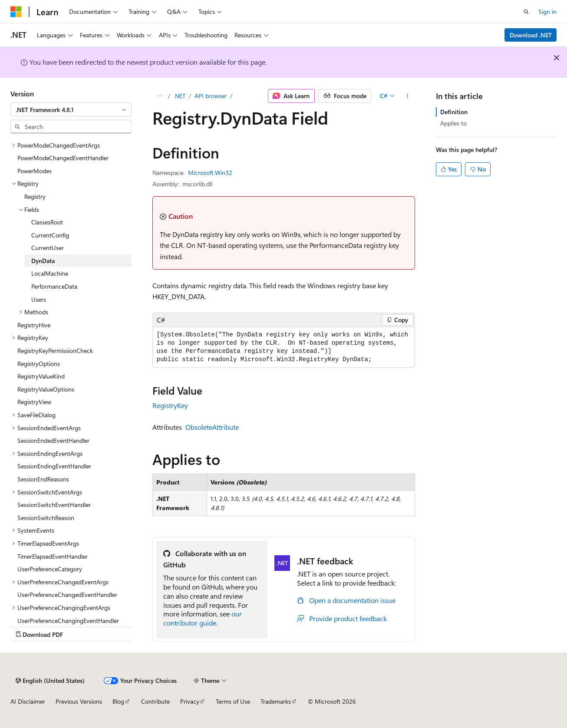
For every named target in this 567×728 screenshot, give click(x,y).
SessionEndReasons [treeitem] (43, 479)
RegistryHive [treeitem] (34, 325)
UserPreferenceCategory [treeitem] (50, 569)
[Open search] (526, 12)
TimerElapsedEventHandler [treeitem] (53, 556)
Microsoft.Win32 (210, 173)
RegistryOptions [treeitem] (39, 364)
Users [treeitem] (39, 299)
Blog (118, 701)
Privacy (190, 701)
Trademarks (276, 701)
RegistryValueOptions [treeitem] (46, 389)
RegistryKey (170, 405)
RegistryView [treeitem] (34, 402)
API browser (211, 96)
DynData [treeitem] (43, 261)
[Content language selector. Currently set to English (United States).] (50, 681)
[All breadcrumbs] (160, 96)
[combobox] (71, 109)
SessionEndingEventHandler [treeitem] (54, 466)
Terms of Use (233, 701)
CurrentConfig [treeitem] (50, 235)
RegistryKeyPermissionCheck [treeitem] (55, 351)
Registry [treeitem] (35, 196)
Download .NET (531, 35)
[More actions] (407, 96)
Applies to (453, 123)
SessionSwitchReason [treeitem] (46, 518)
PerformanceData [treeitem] (54, 286)
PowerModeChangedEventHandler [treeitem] (63, 158)
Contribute (155, 701)
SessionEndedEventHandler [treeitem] (53, 440)
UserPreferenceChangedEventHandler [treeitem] (67, 595)
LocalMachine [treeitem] (50, 273)
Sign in (547, 12)
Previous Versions (79, 701)
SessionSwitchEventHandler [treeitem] (54, 505)
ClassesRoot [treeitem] (47, 222)
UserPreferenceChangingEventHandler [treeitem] (68, 621)
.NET (180, 96)
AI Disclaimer (28, 701)
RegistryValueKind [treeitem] (41, 376)
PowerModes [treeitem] (35, 171)
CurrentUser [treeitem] (48, 248)
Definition (454, 112)
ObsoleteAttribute (212, 427)
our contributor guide (203, 618)
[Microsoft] (16, 12)
